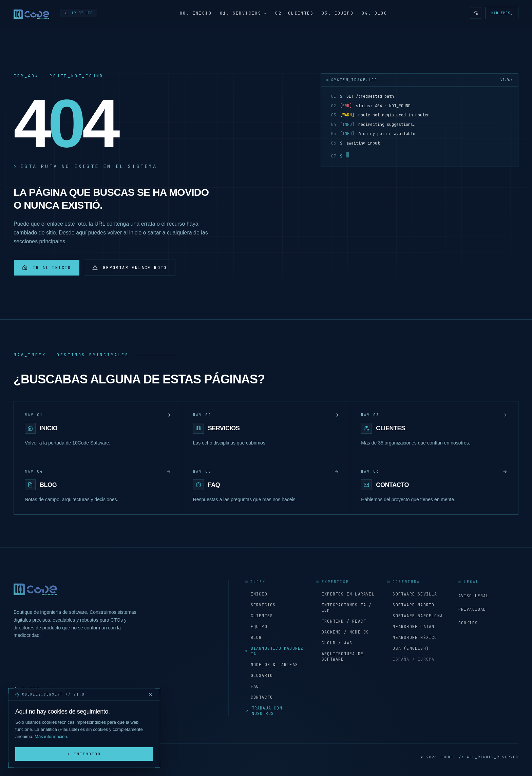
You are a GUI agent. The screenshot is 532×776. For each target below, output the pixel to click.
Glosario (259, 676)
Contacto (259, 697)
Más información (51, 736)
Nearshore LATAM (411, 627)
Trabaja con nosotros (263, 711)
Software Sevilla (412, 594)
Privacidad (472, 609)
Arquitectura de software (340, 657)
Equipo (256, 627)
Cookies (468, 623)
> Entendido (84, 754)
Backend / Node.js (343, 632)
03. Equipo (338, 13)
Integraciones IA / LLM (344, 608)
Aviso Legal (474, 596)
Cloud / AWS (334, 643)
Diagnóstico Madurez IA (274, 651)
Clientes (259, 616)
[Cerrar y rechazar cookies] (151, 695)
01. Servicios (243, 13)
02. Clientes (294, 13)
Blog (253, 638)
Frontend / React (341, 621)
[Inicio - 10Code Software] (31, 13)
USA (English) (408, 648)
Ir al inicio (47, 268)
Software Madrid (411, 605)
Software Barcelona (415, 616)
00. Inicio (196, 13)
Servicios (260, 605)
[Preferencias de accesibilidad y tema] (476, 13)
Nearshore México (412, 638)
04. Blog (374, 13)
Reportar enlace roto (130, 268)
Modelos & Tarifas (271, 665)
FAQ (252, 686)
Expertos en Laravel (345, 594)
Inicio (256, 594)
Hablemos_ (502, 13)
